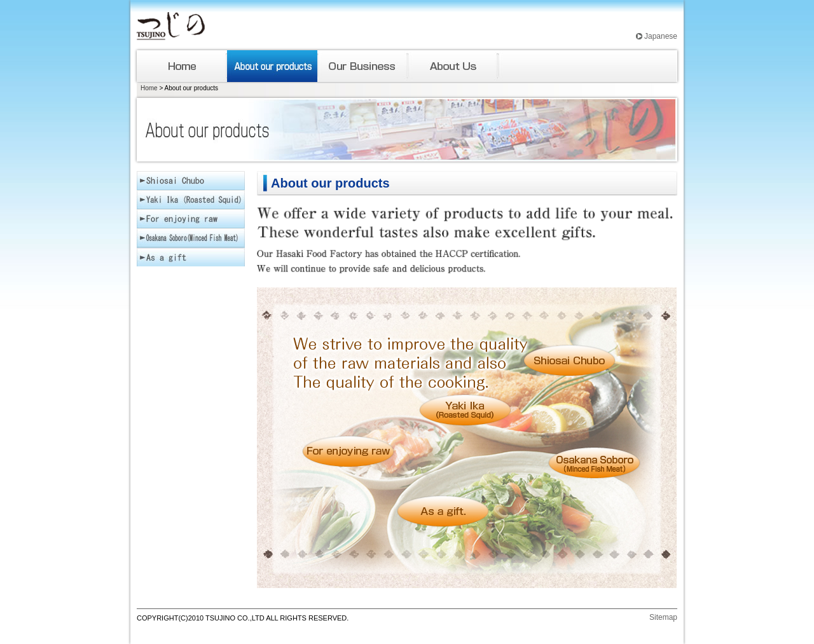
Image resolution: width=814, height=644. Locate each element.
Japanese (661, 36)
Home (149, 88)
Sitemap (663, 617)
